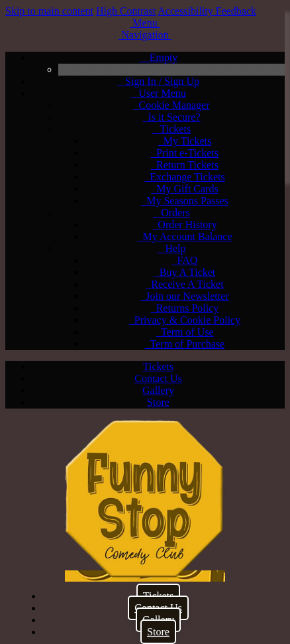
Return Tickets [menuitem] (185, 165)
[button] (145, 23)
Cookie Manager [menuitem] (171, 105)
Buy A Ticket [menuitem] (185, 272)
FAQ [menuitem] (185, 260)
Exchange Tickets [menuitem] (184, 177)
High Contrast (126, 11)
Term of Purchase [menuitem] (185, 344)
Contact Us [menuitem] (158, 378)
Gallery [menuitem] (158, 390)
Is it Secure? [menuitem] (171, 117)
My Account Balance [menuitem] (184, 236)
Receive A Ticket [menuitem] (184, 284)
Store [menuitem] (158, 402)
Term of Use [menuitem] (184, 332)
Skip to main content (49, 11)
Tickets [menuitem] (171, 129)
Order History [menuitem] (184, 225)
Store (158, 632)
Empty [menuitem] (159, 57)
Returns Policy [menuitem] (185, 308)
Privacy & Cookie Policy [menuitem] (185, 320)
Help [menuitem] (171, 248)
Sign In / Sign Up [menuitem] (158, 81)
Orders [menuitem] (171, 213)
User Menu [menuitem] (158, 93)
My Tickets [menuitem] (185, 141)
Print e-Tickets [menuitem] (185, 153)
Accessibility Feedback (207, 11)
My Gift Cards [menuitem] (184, 189)
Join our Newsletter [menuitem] (184, 296)
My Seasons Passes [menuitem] (185, 201)
